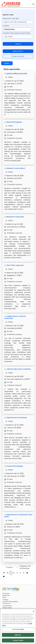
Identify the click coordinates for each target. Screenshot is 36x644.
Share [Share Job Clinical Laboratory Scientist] (9, 373)
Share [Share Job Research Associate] (9, 220)
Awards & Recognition (10, 602)
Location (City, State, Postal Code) (16, 33)
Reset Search (18, 51)
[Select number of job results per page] (10, 567)
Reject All (18, 635)
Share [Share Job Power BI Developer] (9, 470)
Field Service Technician (17, 418)
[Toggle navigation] (33, 4)
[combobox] (18, 22)
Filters (7, 63)
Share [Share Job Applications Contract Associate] (9, 322)
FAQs (4, 597)
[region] (18, 626)
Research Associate (15, 217)
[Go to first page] (4, 573)
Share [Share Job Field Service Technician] (9, 421)
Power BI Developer (15, 466)
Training (5, 600)
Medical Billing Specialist (17, 73)
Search (18, 44)
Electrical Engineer (14, 122)
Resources (6, 595)
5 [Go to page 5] (24, 573)
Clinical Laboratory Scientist (19, 369)
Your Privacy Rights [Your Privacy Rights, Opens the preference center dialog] (18, 629)
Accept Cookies (18, 640)
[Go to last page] (4, 577)
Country (6, 26)
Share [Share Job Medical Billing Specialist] (9, 77)
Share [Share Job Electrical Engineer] (9, 126)
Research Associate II (16, 168)
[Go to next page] (27, 573)
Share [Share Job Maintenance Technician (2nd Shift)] (9, 520)
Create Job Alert (18, 56)
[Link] (11, 4)
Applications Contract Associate (15, 317)
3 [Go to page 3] (17, 573)
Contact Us (6, 603)
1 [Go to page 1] (11, 573)
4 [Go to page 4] (20, 573)
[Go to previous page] (8, 573)
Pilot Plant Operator (15, 265)
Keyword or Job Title (11, 18)
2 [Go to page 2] (14, 573)
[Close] (34, 611)
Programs (6, 593)
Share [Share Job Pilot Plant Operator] (9, 269)
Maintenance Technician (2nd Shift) (18, 516)
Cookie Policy (7, 606)
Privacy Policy (7, 608)
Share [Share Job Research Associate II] (9, 172)
